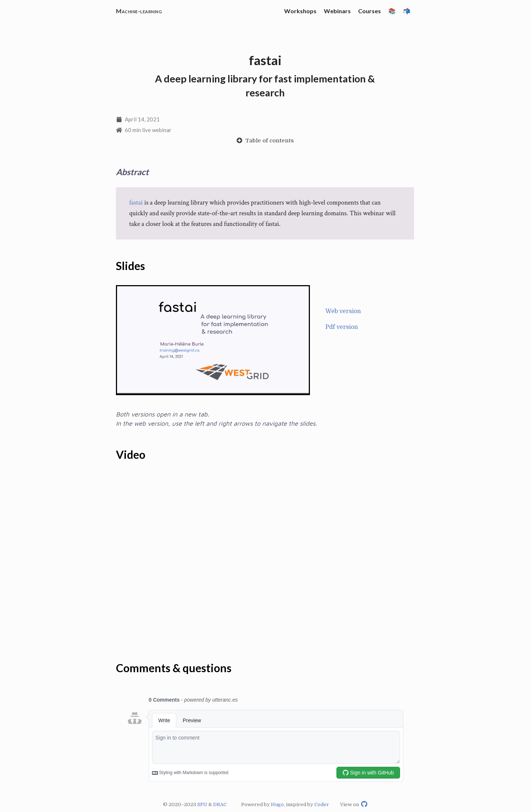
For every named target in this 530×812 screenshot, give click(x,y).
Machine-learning (139, 11)
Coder (322, 804)
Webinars (337, 11)
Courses (370, 11)
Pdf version (342, 327)
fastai (136, 203)
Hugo (277, 804)
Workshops (300, 11)
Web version (343, 312)
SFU (202, 804)
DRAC (220, 804)
